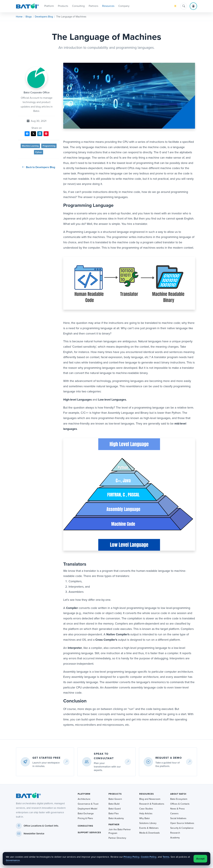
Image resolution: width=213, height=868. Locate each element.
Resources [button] (108, 6)
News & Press (177, 809)
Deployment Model (87, 809)
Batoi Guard (115, 809)
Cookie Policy (149, 857)
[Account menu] (193, 6)
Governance (13, 860)
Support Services (89, 833)
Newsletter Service (34, 834)
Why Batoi (144, 819)
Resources (146, 794)
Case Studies (146, 809)
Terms (166, 857)
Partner (114, 825)
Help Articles (146, 814)
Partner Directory (117, 838)
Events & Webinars (149, 828)
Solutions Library (148, 823)
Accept (200, 859)
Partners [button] (93, 6)
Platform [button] (49, 6)
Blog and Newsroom (150, 799)
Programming (49, 146)
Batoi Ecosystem (179, 799)
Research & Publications (152, 804)
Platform (84, 794)
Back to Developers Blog (39, 167)
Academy (175, 838)
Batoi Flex (114, 814)
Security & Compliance (182, 828)
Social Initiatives (178, 819)
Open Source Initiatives (182, 823)
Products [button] (63, 6)
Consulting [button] (78, 6)
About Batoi (178, 794)
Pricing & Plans (85, 819)
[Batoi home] (27, 796)
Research (175, 833)
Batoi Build (114, 804)
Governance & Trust (88, 804)
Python (39, 153)
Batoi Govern (115, 799)
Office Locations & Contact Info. (41, 826)
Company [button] (124, 6)
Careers (174, 814)
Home (19, 17)
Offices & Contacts (180, 804)
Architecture (84, 799)
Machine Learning (30, 146)
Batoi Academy (116, 819)
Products (115, 794)
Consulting (85, 826)
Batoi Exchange (86, 814)
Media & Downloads (150, 833)
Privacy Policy (131, 857)
